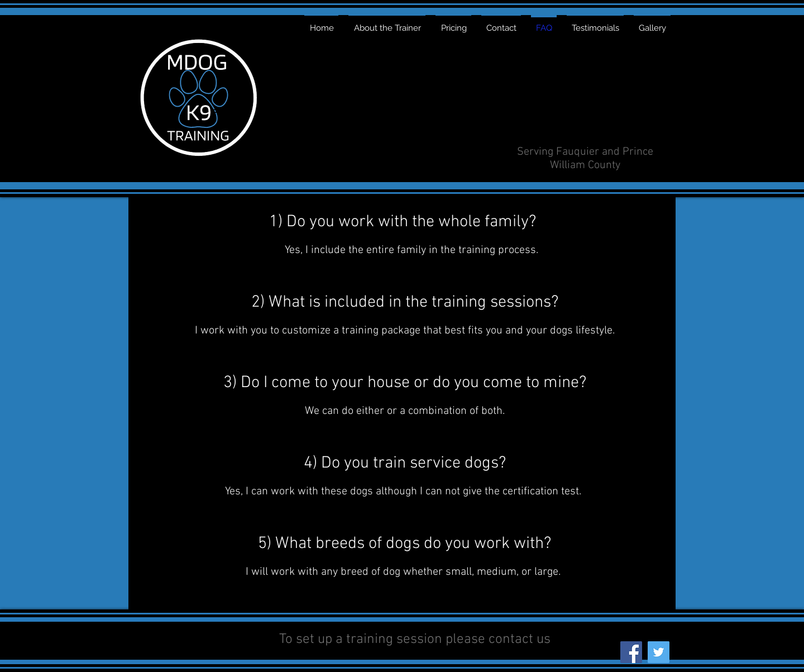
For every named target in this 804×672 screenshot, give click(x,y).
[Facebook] (631, 652)
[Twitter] (659, 652)
